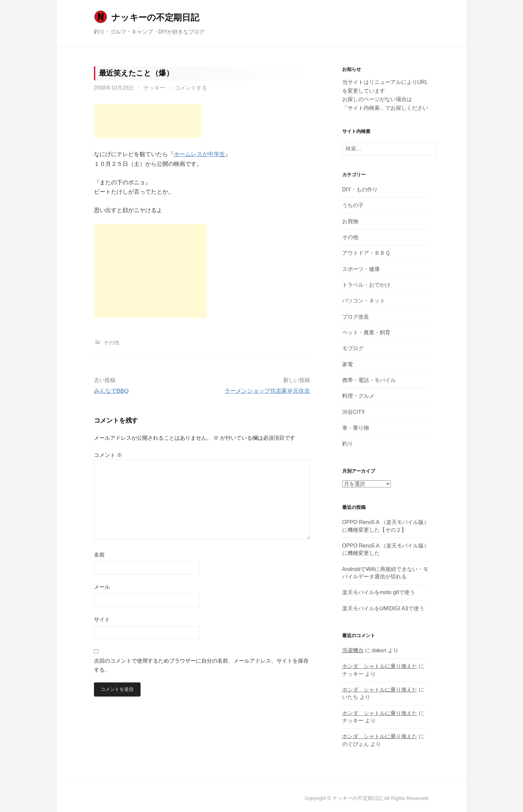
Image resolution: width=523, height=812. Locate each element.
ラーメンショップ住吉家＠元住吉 (267, 391)
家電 (348, 364)
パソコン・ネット (364, 301)
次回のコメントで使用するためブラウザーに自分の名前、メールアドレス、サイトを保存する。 (201, 665)
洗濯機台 (353, 650)
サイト (102, 619)
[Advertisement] (148, 121)
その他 (111, 343)
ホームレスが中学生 (199, 154)
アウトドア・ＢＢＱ (366, 253)
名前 (99, 555)
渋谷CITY (354, 412)
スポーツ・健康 (361, 269)
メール (102, 587)
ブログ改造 (356, 317)
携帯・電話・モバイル (369, 380)
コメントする (191, 88)
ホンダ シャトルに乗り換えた (380, 666)
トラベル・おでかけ (366, 285)
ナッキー (154, 88)
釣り (348, 444)
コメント (108, 455)
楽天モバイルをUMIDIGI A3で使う (383, 608)
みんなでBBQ (111, 391)
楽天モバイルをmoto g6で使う (379, 592)
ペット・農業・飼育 (366, 332)
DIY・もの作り (360, 189)
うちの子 (353, 205)
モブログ (353, 348)
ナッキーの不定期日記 (155, 17)
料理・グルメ (358, 396)
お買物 (350, 221)
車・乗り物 (356, 428)
